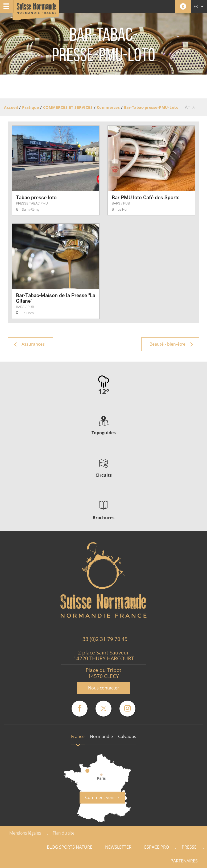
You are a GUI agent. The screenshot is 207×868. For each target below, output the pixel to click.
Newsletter (118, 847)
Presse (189, 847)
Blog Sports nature (70, 847)
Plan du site (64, 833)
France (78, 736)
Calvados (127, 736)
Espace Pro (157, 847)
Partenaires (184, 861)
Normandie (101, 736)
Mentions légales (25, 833)
